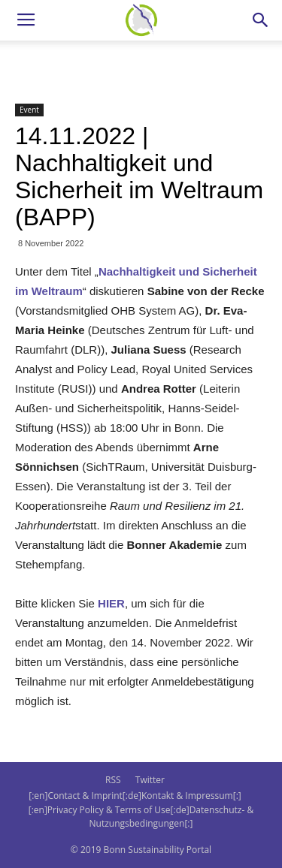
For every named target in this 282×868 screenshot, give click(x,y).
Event (29, 110)
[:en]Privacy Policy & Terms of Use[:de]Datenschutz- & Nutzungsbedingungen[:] (141, 817)
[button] (261, 20)
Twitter (150, 780)
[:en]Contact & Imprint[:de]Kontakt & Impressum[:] (135, 796)
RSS (113, 780)
